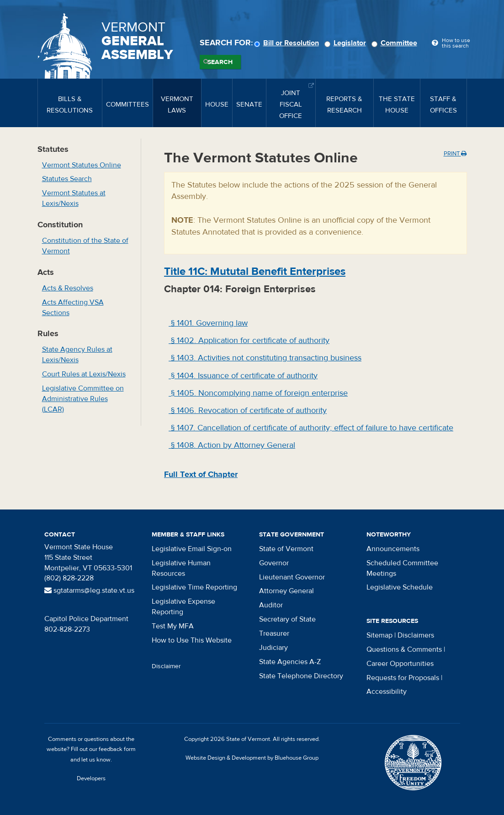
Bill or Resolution (288, 43)
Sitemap (379, 635)
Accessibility (387, 692)
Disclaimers (416, 635)
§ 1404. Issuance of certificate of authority (243, 376)
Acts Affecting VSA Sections (73, 308)
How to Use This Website (192, 640)
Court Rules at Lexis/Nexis (84, 374)
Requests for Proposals (403, 678)
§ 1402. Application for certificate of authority (249, 340)
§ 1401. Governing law (208, 323)
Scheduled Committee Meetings (402, 568)
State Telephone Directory (301, 676)
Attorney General (286, 591)
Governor (274, 563)
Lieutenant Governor (292, 577)
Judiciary (273, 648)
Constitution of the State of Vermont (85, 246)
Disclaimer (166, 666)
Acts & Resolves (68, 288)
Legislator (347, 43)
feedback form (117, 749)
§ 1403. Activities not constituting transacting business (265, 358)
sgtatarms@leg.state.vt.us (89, 590)
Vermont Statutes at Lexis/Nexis (74, 198)
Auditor (271, 605)
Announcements (393, 549)
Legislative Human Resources (181, 568)
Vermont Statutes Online (82, 165)
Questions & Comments (404, 649)
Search (220, 62)
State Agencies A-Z (290, 662)
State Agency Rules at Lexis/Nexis (77, 355)
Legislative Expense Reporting (183, 607)
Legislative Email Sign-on (192, 549)
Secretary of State (287, 619)
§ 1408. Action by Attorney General (232, 445)
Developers (91, 778)
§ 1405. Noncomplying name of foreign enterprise (258, 393)
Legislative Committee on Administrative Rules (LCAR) (83, 399)
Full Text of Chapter (201, 475)
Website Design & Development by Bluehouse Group (252, 758)
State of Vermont (286, 549)
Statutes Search (67, 179)
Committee (396, 43)
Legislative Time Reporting (194, 587)
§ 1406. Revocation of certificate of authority (248, 410)
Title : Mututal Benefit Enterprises (255, 271)
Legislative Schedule (400, 587)
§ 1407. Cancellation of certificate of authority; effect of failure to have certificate (311, 428)
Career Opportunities (400, 664)
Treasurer (274, 633)
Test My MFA (173, 626)
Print (455, 154)
